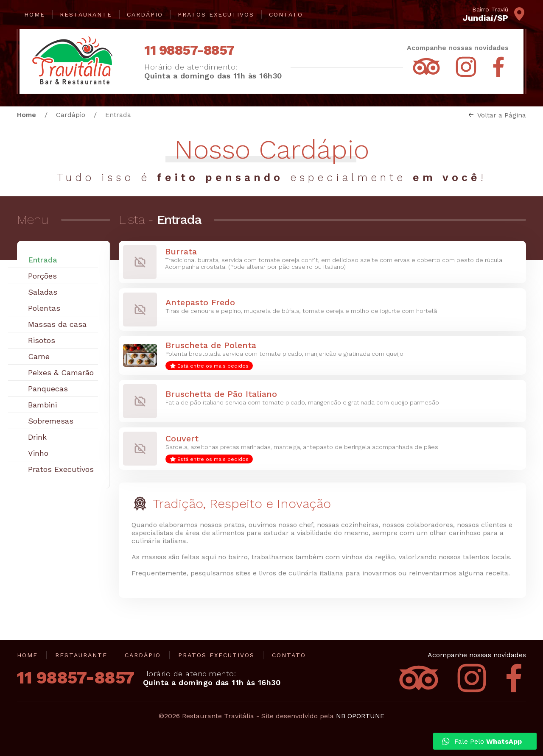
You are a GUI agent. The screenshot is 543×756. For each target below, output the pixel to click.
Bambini (42, 405)
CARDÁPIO (145, 14)
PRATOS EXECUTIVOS (216, 14)
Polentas (44, 308)
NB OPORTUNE (360, 716)
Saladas (43, 292)
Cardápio (71, 115)
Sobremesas (51, 421)
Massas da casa (57, 324)
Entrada (43, 260)
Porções (42, 276)
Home (27, 115)
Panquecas (48, 389)
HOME (35, 14)
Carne (39, 356)
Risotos (42, 340)
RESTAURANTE (86, 14)
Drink (37, 437)
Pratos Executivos (61, 469)
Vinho (38, 453)
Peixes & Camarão (61, 372)
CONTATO (286, 14)
